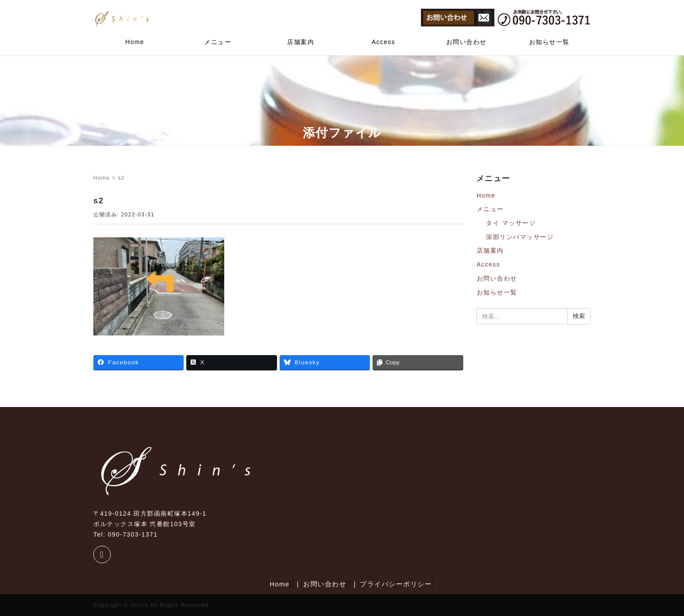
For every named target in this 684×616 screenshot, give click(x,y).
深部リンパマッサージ (520, 237)
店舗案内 (301, 42)
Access (383, 42)
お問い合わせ (467, 42)
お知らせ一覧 (549, 42)
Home (135, 42)
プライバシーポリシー (396, 584)
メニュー (218, 42)
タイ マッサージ (511, 223)
